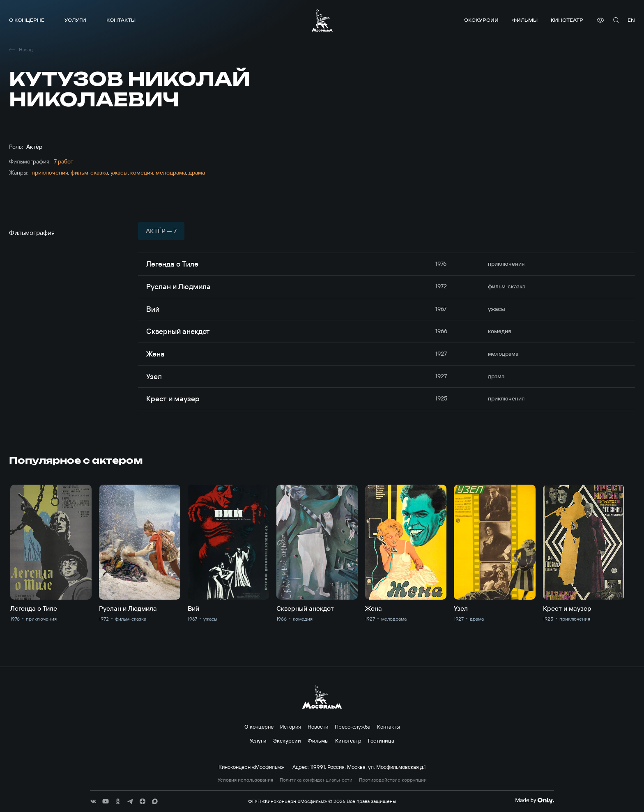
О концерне (27, 20)
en (631, 20)
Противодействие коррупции (393, 780)
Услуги (75, 20)
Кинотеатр (567, 20)
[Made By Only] (535, 800)
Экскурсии (481, 20)
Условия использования (245, 780)
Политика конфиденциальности (316, 780)
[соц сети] (93, 801)
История (291, 727)
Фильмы (525, 20)
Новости (318, 727)
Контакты (121, 20)
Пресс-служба (353, 727)
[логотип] (322, 20)
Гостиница (381, 741)
